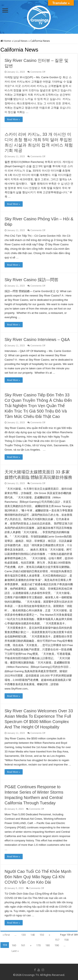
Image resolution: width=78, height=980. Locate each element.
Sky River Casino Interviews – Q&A (37, 339)
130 (23, 935)
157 (57, 940)
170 (38, 945)
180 (48, 945)
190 (57, 945)
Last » (15, 951)
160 (14, 945)
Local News (21, 41)
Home (6, 41)
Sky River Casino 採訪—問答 (32, 280)
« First (6, 935)
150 (42, 935)
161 (23, 945)
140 (33, 935)
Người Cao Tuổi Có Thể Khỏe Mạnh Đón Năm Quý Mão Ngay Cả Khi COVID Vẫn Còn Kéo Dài (38, 877)
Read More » (14, 119)
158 (66, 940)
